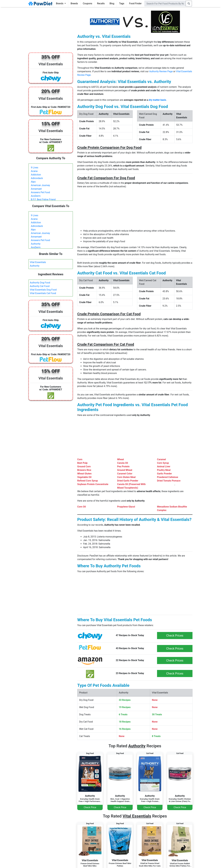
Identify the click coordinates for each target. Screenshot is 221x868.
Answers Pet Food (40, 192)
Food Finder (135, 3)
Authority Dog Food (40, 283)
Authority (36, 244)
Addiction (36, 175)
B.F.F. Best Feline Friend (43, 199)
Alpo (33, 182)
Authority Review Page (161, 71)
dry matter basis (157, 100)
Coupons (87, 3)
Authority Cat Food (40, 286)
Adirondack (37, 178)
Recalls (101, 3)
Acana (34, 171)
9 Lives (35, 168)
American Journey (40, 185)
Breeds (74, 3)
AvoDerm (36, 196)
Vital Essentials (38, 262)
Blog (112, 3)
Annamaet (36, 189)
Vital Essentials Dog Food (43, 290)
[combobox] (165, 4)
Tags (122, 3)
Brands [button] (60, 3)
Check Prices (175, 636)
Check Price (90, 807)
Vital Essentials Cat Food (43, 293)
